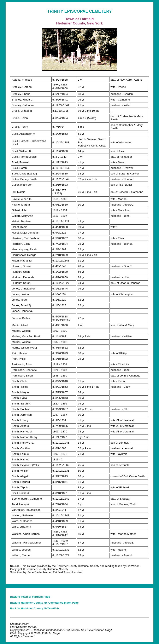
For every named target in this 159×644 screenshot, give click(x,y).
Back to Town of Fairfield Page (30, 597)
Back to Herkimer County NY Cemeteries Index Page (44, 603)
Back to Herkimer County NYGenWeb (34, 608)
